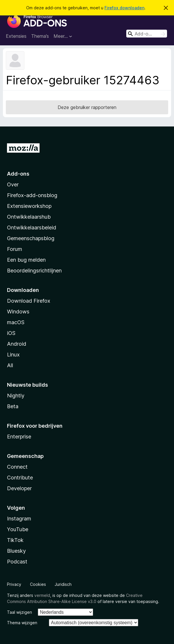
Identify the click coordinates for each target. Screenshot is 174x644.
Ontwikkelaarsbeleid (32, 228)
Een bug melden (26, 260)
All (10, 365)
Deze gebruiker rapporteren (87, 107)
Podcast (17, 562)
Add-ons (18, 174)
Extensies (16, 36)
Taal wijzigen (19, 612)
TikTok (15, 540)
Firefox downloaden (124, 8)
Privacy (14, 584)
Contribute (20, 478)
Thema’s (40, 36)
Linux (13, 355)
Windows (18, 312)
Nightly (16, 396)
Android (17, 344)
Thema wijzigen (22, 623)
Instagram (19, 519)
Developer (19, 488)
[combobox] (147, 34)
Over (13, 184)
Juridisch (63, 584)
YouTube (18, 529)
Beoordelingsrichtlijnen (34, 271)
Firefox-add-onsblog (32, 195)
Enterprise (19, 437)
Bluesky (16, 551)
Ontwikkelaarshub (29, 217)
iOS (11, 333)
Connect (17, 467)
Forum (15, 249)
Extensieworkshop (29, 206)
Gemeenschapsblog (31, 238)
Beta (13, 406)
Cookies (38, 584)
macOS (16, 322)
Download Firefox (29, 301)
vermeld (42, 595)
